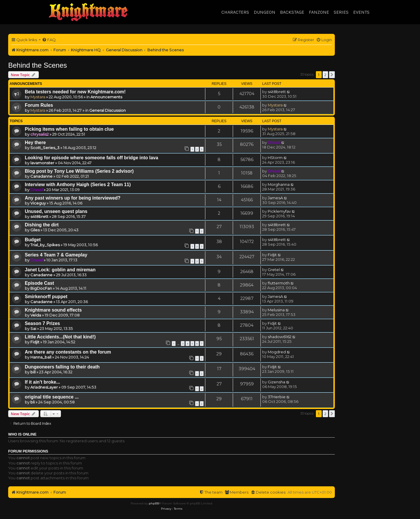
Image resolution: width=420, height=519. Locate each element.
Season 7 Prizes (42, 323)
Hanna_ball (41, 357)
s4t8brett (277, 92)
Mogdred (277, 352)
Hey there (35, 143)
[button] (332, 75)
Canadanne (41, 176)
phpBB (154, 503)
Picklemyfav (279, 211)
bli (33, 402)
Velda (36, 315)
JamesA (275, 198)
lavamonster (42, 163)
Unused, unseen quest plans (56, 211)
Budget (33, 240)
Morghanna (279, 184)
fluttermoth (279, 283)
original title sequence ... (52, 397)
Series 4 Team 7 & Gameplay (56, 255)
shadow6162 (280, 337)
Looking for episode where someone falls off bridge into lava (91, 158)
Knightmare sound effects (53, 310)
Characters (235, 12)
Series (341, 12)
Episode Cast (39, 283)
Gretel (274, 270)
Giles (35, 230)
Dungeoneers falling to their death (62, 367)
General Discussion (107, 110)
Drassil (274, 142)
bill (33, 372)
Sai (33, 328)
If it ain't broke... (42, 382)
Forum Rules (39, 105)
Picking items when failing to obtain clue (69, 129)
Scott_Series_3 (45, 148)
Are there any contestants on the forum (68, 352)
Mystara (38, 97)
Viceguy (38, 203)
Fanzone (319, 12)
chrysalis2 (40, 134)
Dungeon (265, 12)
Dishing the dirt (42, 225)
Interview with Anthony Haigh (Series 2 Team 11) (78, 185)
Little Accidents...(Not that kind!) (60, 337)
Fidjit (272, 255)
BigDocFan (41, 288)
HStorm (275, 158)
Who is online (22, 434)
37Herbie (277, 397)
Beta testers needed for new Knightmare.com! (75, 92)
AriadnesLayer (44, 387)
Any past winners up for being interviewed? (73, 198)
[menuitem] (49, 40)
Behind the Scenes (37, 65)
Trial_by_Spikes (45, 245)
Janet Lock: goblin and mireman (60, 270)
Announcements (106, 97)
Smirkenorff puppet (46, 297)
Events (361, 12)
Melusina (276, 310)
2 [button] (325, 75)
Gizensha (276, 382)
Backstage (292, 12)
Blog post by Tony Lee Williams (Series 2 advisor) (79, 171)
